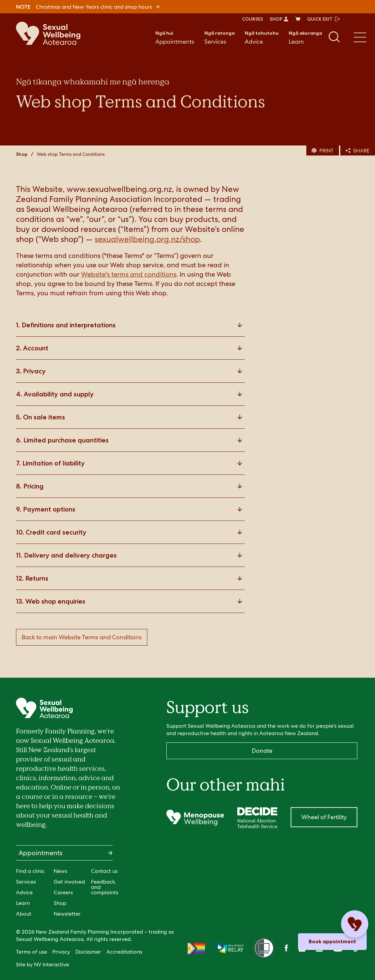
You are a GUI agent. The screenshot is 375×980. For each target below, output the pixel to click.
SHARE (358, 151)
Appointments (175, 37)
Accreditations (124, 952)
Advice (262, 37)
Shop (22, 154)
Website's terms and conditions (129, 274)
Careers (63, 892)
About (24, 914)
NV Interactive (51, 964)
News (60, 871)
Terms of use (31, 952)
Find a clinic (30, 871)
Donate (262, 751)
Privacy (61, 952)
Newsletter (67, 914)
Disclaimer (88, 952)
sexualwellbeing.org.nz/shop (147, 239)
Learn (305, 37)
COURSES (252, 19)
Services (219, 37)
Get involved (69, 882)
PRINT (323, 151)
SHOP (279, 19)
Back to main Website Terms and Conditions (82, 637)
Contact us (104, 871)
